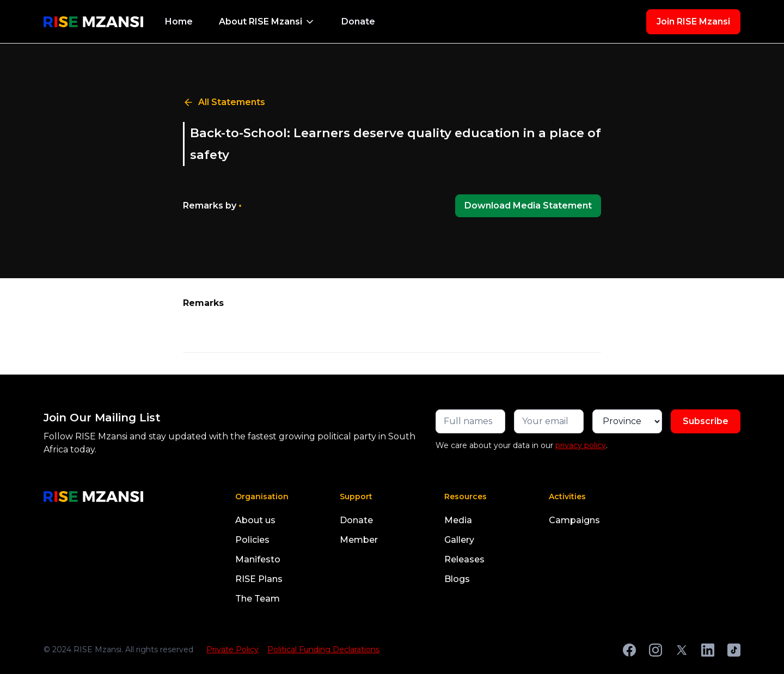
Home (179, 22)
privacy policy (581, 445)
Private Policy (232, 650)
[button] (267, 22)
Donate (358, 22)
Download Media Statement (528, 206)
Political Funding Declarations (323, 650)
